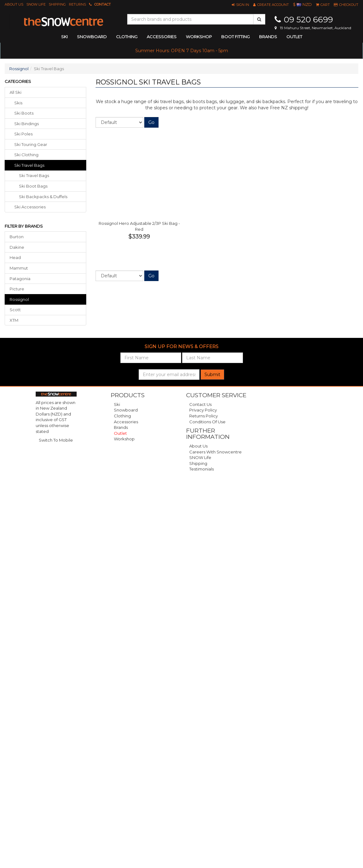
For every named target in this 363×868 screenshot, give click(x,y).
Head (15, 257)
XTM (14, 320)
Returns (77, 4)
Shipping (57, 4)
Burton (17, 237)
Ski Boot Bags (33, 186)
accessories (162, 37)
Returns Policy (204, 416)
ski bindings (27, 124)
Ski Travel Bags (34, 175)
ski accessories (30, 207)
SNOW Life (36, 4)
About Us (14, 4)
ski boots (24, 113)
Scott (15, 310)
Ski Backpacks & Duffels (43, 197)
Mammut (19, 268)
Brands (268, 37)
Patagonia (20, 279)
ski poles (23, 134)
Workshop (199, 37)
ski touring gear (31, 144)
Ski (117, 404)
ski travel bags (29, 165)
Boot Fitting (235, 37)
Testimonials (202, 469)
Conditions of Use (207, 422)
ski (64, 37)
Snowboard (126, 410)
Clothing (122, 416)
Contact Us (200, 404)
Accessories (126, 422)
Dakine (17, 247)
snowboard (92, 37)
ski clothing (26, 155)
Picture (17, 289)
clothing (127, 37)
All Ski (16, 92)
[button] (240, 5)
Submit (212, 375)
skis (18, 103)
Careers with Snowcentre (215, 452)
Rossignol (19, 69)
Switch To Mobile (56, 440)
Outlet (294, 37)
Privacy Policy (203, 410)
